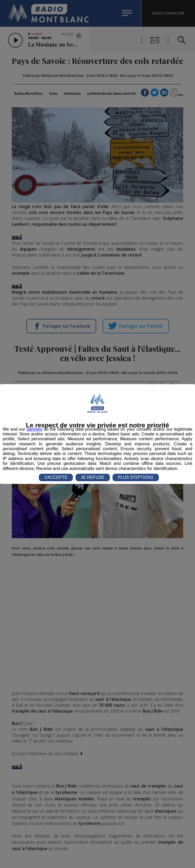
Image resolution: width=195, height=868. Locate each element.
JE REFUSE (93, 477)
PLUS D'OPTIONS (136, 477)
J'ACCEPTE (56, 477)
